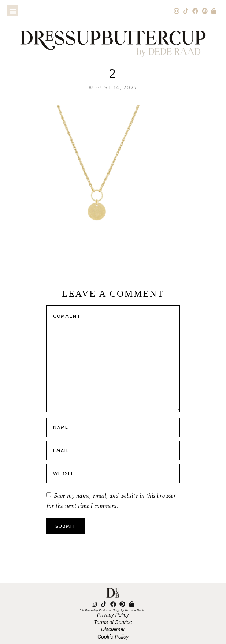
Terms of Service (113, 622)
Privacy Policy (113, 615)
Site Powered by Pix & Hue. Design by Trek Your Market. (113, 610)
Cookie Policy (113, 637)
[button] (13, 11)
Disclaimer (113, 629)
